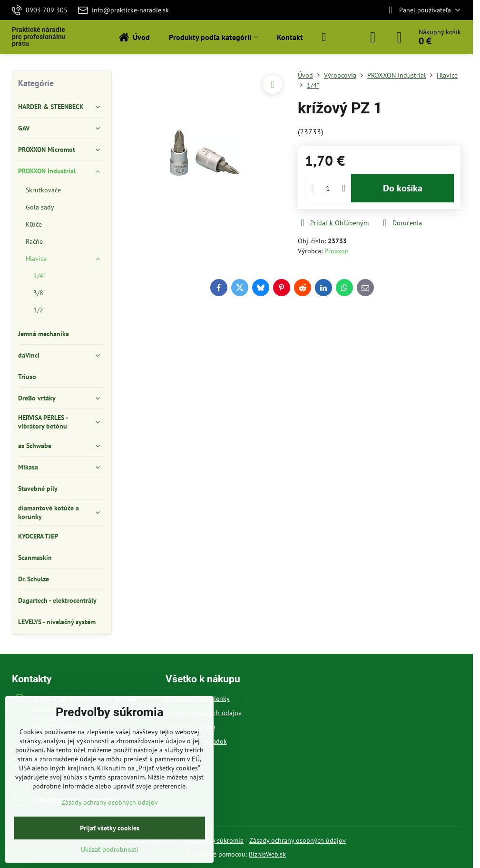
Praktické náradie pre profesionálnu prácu (39, 37)
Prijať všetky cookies (110, 828)
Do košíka (403, 188)
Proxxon (337, 251)
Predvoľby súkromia (215, 840)
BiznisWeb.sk (267, 854)
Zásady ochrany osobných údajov (298, 840)
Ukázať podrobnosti (110, 849)
